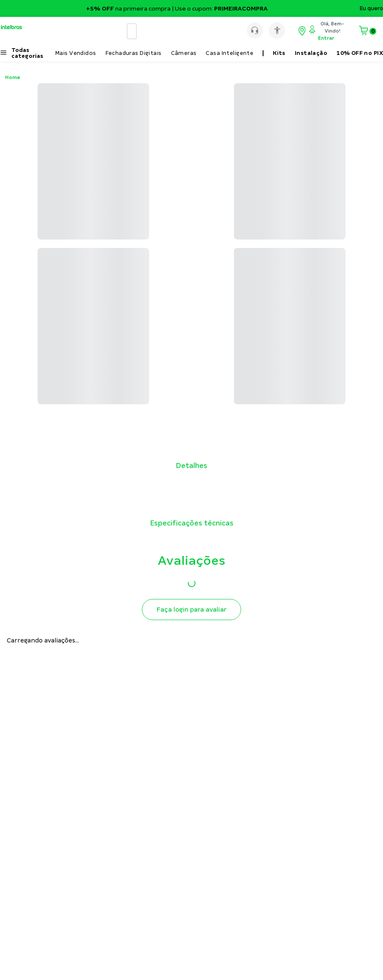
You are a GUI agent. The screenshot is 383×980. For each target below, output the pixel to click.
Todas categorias (27, 53)
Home (13, 77)
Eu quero (371, 8)
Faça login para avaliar (191, 610)
